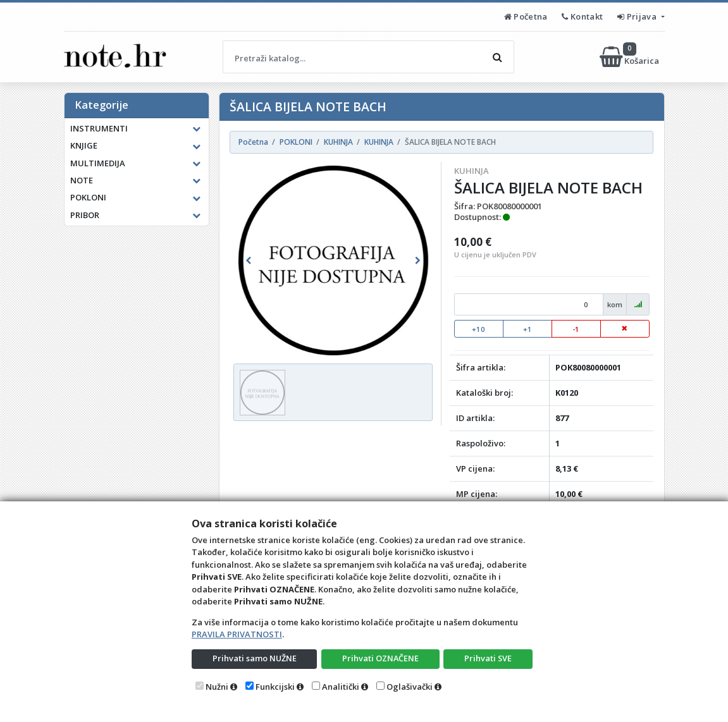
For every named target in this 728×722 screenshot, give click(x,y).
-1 (576, 329)
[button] (248, 260)
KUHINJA (472, 171)
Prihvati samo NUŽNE (254, 658)
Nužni (217, 687)
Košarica (630, 57)
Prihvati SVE (488, 658)
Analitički (341, 687)
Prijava (638, 16)
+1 (527, 329)
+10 (478, 329)
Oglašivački (410, 687)
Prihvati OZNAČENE (380, 658)
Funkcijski (275, 687)
